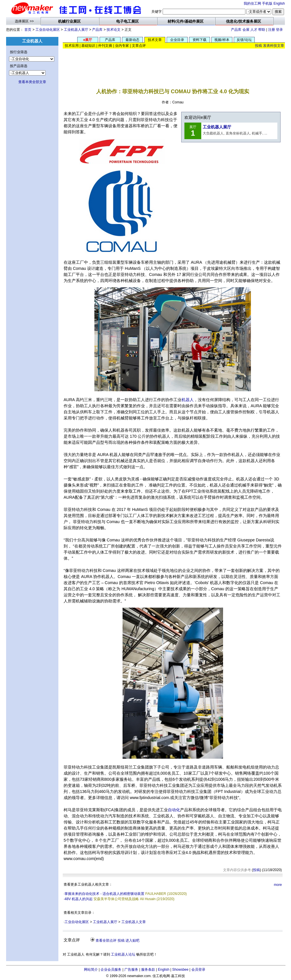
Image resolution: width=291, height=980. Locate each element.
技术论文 (114, 30)
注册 (272, 30)
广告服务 (131, 970)
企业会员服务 (111, 970)
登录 (279, 30)
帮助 (262, 30)
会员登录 (198, 970)
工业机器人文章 (134, 922)
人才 (254, 30)
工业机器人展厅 (76, 30)
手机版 (267, 3)
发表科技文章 (274, 46)
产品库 (97, 30)
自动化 (174, 810)
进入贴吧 (132, 940)
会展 (246, 30)
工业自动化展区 (48, 30)
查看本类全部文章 (32, 82)
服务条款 (148, 970)
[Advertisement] (174, 64)
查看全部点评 (106, 940)
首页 (28, 30)
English (279, 3)
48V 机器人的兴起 (79, 899)
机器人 (188, 400)
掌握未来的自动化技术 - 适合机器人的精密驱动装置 (104, 894)
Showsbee (180, 970)
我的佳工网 (252, 3)
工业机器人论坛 (123, 954)
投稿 (258, 46)
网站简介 (91, 970)
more (278, 885)
